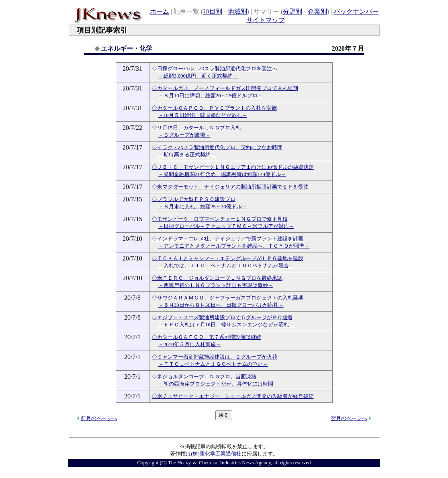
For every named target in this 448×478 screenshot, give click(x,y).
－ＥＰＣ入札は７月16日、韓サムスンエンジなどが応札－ (226, 325)
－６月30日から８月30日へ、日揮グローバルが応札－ (221, 305)
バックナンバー (356, 11)
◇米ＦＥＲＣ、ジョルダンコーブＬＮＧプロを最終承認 (217, 278)
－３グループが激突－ (184, 135)
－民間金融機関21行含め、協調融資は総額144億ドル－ (222, 174)
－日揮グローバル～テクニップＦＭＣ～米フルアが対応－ (226, 226)
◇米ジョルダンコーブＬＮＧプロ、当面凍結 (204, 376)
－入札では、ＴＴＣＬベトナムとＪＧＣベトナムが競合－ (226, 266)
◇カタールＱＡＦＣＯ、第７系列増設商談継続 (207, 337)
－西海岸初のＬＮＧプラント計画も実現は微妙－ (216, 285)
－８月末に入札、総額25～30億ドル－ (203, 206)
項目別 (213, 11)
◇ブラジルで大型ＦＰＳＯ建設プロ (194, 199)
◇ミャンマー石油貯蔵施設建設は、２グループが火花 (215, 357)
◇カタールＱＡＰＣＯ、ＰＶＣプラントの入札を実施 (214, 108)
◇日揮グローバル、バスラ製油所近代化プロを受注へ (215, 69)
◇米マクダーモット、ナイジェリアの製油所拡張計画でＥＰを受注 (230, 187)
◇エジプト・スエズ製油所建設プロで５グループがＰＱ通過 (222, 317)
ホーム (160, 11)
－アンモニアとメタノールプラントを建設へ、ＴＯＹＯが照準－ (234, 246)
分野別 (293, 11)
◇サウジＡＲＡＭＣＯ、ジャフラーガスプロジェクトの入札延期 (228, 298)
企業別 (317, 11)
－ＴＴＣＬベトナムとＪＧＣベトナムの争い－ (213, 364)
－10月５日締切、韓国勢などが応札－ (203, 115)
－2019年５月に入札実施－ (190, 344)
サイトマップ (266, 20)
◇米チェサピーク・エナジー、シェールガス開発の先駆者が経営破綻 (233, 396)
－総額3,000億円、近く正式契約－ (198, 76)
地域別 (237, 11)
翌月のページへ (349, 418)
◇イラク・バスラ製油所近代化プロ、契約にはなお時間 (217, 147)
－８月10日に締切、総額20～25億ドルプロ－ (211, 95)
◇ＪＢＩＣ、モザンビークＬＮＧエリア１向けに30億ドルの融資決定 (233, 167)
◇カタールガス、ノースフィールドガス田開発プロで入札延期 (225, 88)
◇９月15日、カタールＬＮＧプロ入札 (196, 128)
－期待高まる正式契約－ (187, 155)
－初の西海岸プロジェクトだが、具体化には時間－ (218, 384)
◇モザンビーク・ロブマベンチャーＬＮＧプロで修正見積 (220, 219)
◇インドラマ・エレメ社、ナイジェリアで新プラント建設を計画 (228, 239)
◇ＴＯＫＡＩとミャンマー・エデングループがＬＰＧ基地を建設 (228, 258)
